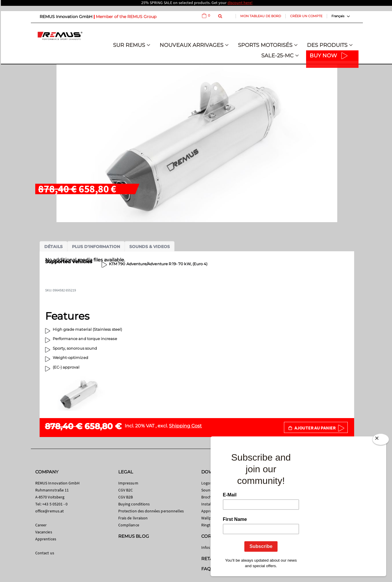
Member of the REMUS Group (126, 17)
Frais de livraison (133, 518)
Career (41, 525)
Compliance (129, 525)
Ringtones (210, 525)
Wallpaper (210, 518)
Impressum (128, 483)
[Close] (381, 441)
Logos (206, 483)
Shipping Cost (185, 426)
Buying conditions (134, 504)
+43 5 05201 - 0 (55, 504)
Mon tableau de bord (261, 16)
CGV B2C (126, 490)
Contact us (45, 553)
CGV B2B (126, 497)
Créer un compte (306, 16)
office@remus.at (50, 511)
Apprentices (46, 539)
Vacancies (44, 532)
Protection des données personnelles (151, 511)
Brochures (210, 497)
